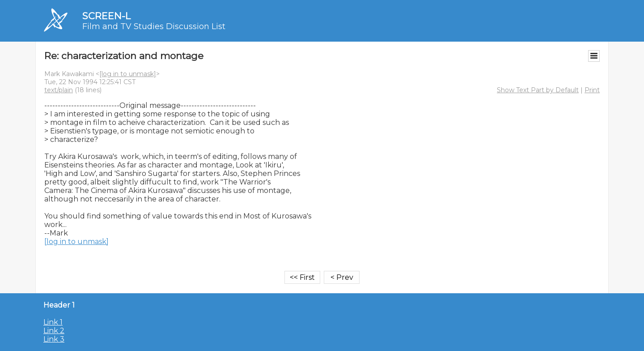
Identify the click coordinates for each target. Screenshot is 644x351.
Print (592, 90)
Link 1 (53, 322)
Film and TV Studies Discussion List (154, 26)
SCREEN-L (106, 16)
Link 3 (54, 339)
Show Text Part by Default (538, 90)
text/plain (59, 90)
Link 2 (54, 331)
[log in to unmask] (128, 74)
